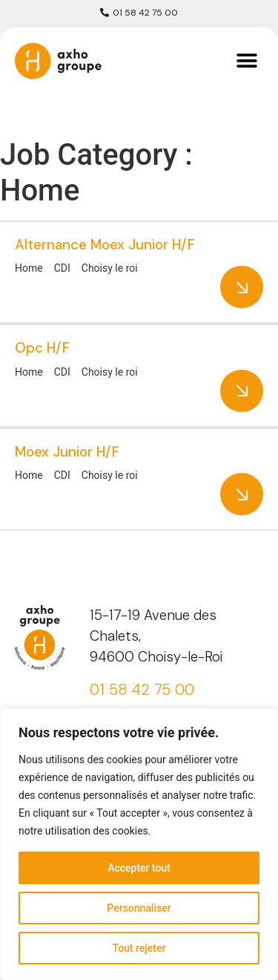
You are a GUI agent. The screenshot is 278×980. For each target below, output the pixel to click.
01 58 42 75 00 (142, 690)
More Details (242, 287)
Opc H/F (42, 348)
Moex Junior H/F (67, 452)
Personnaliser (139, 908)
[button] (246, 61)
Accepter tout (139, 868)
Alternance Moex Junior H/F (105, 245)
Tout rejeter (139, 948)
